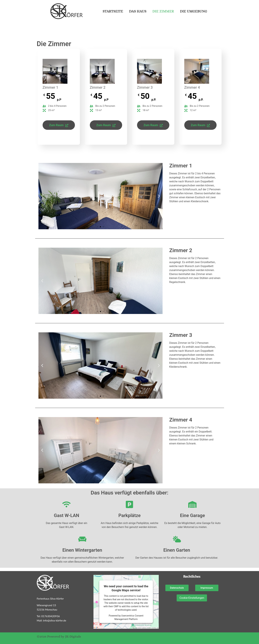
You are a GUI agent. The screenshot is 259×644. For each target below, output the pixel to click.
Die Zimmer (163, 11)
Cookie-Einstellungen (192, 598)
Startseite (113, 11)
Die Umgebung (194, 11)
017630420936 (50, 616)
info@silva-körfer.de (55, 620)
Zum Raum (59, 125)
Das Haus (138, 11)
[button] (42, 196)
